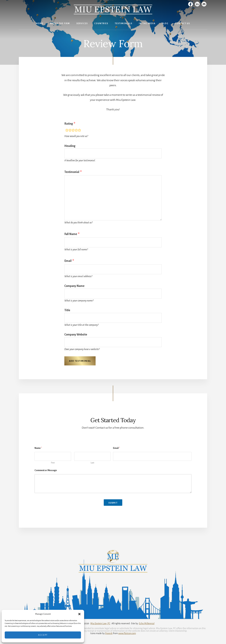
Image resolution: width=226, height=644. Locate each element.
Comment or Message (46, 470)
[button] (79, 614)
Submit (113, 503)
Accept (43, 635)
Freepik (109, 633)
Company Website (76, 335)
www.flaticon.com (127, 633)
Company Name (74, 286)
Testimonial (72, 172)
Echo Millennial (147, 623)
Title (67, 310)
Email (68, 261)
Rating (69, 124)
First (53, 463)
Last (92, 463)
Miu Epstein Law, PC (100, 623)
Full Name (71, 234)
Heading (70, 146)
